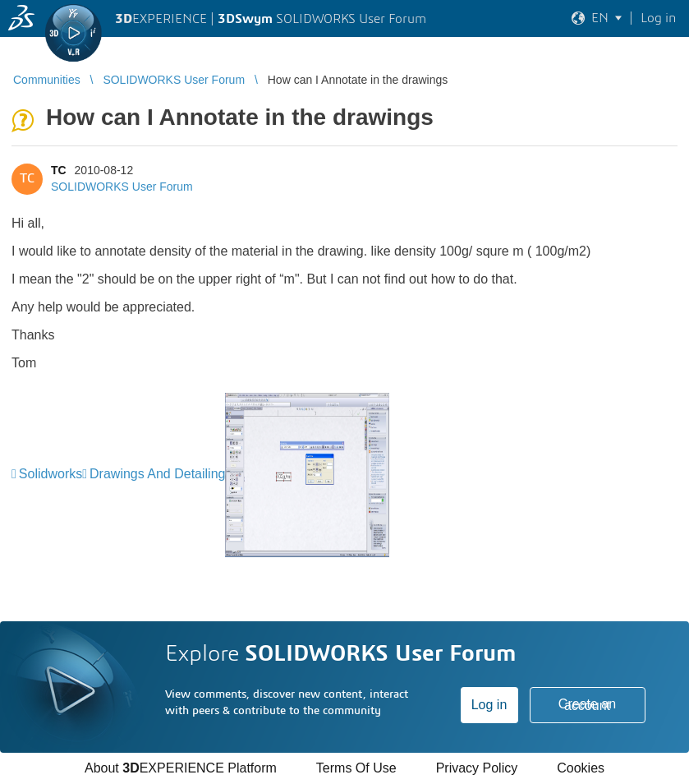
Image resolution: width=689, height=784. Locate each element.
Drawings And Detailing (157, 474)
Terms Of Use (356, 768)
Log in (489, 705)
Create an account (587, 705)
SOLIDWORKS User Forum (122, 187)
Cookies (581, 768)
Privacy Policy (477, 768)
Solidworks (51, 474)
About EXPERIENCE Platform (181, 768)
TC (59, 170)
